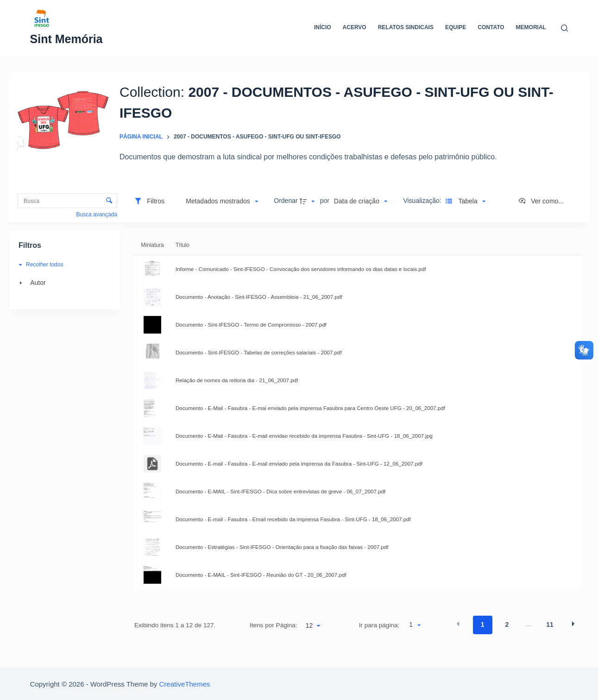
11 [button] (550, 624)
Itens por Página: (274, 625)
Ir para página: (379, 625)
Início (323, 27)
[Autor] (63, 283)
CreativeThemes (185, 684)
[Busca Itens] (67, 201)
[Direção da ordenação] (308, 201)
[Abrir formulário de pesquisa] (564, 28)
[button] (222, 201)
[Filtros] (149, 201)
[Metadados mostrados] (222, 201)
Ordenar (286, 201)
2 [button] (507, 624)
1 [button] (483, 624)
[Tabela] (464, 201)
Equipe (456, 27)
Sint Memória (66, 39)
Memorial (531, 27)
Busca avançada (97, 214)
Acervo (355, 27)
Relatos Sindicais (406, 27)
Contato (491, 27)
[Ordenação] (361, 201)
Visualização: (423, 201)
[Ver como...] (541, 201)
